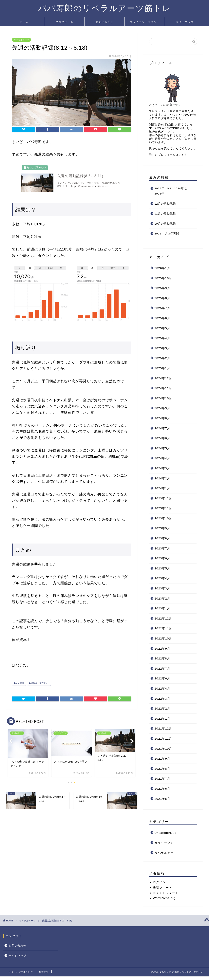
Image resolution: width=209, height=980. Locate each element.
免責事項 (44, 972)
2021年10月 (163, 749)
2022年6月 (162, 678)
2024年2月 (162, 478)
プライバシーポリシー (145, 22)
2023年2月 (162, 598)
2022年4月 (162, 688)
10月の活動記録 (165, 224)
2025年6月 (162, 318)
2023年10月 (163, 518)
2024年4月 (162, 458)
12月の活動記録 (165, 204)
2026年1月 (162, 268)
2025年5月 (162, 328)
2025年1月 (162, 368)
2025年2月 (162, 358)
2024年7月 (162, 428)
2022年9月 (162, 648)
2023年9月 (162, 528)
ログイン (159, 882)
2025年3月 (162, 348)
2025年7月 (162, 308)
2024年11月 (163, 388)
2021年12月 (163, 728)
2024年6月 (162, 438)
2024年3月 (162, 468)
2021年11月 (163, 739)
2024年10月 (163, 398)
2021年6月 (162, 789)
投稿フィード (162, 888)
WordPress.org (164, 898)
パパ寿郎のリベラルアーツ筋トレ (105, 8)
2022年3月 (162, 699)
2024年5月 (162, 448)
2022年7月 (162, 668)
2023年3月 (162, 588)
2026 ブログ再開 (167, 234)
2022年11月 (163, 628)
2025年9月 (162, 288)
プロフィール (64, 22)
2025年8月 (162, 298)
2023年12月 (163, 498)
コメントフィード (166, 893)
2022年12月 (163, 618)
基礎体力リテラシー (40, 684)
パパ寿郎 (20, 684)
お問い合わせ (104, 22)
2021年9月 (162, 758)
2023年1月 (162, 608)
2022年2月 (162, 708)
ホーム (24, 22)
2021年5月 (162, 799)
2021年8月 (162, 769)
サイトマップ (185, 22)
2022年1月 (162, 719)
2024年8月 (162, 418)
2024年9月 (162, 408)
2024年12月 (163, 378)
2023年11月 (163, 508)
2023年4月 (162, 578)
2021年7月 (162, 778)
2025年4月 (162, 338)
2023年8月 (162, 538)
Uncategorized (166, 833)
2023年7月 (162, 548)
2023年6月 (162, 558)
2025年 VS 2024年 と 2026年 (173, 191)
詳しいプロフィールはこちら (168, 155)
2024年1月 (162, 488)
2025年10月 (163, 278)
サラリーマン (164, 843)
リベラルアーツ (21, 40)
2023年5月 (162, 568)
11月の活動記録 (165, 214)
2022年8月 (162, 658)
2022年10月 (163, 638)
